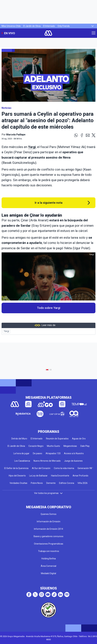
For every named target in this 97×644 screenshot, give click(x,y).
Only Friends (64, 26)
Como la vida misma (64, 468)
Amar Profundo (80, 476)
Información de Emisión (49, 522)
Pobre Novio (37, 483)
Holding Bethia (49, 559)
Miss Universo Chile (11, 26)
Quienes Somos (48, 514)
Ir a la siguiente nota (49, 203)
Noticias (6, 108)
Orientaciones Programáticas (49, 544)
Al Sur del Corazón (41, 468)
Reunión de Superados (57, 439)
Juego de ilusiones (73, 461)
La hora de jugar (21, 453)
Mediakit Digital (48, 573)
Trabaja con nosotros (49, 551)
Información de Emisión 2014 (48, 529)
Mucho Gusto (53, 446)
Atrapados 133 (53, 453)
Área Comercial (48, 566)
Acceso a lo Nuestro (74, 453)
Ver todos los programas (48, 493)
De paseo (38, 453)
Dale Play (85, 446)
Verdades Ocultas (18, 483)
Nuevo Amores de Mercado (47, 461)
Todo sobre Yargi (49, 308)
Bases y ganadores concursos (48, 536)
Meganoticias (70, 446)
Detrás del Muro (19, 439)
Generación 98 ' (85, 468)
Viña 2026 (83, 483)
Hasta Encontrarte (60, 476)
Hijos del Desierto (17, 476)
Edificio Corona (67, 483)
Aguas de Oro (79, 439)
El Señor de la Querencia (16, 468)
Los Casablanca (22, 461)
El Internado (49, 26)
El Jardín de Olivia (32, 26)
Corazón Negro (36, 446)
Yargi (6, 331)
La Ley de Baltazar (38, 476)
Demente (51, 483)
